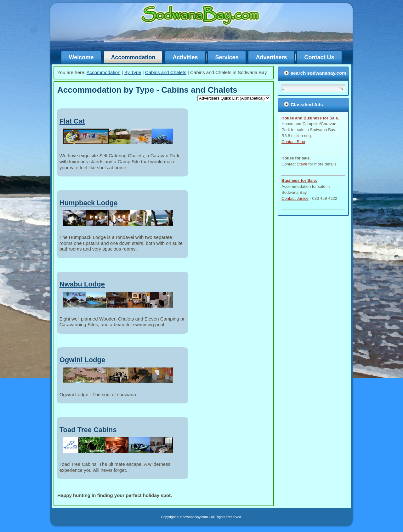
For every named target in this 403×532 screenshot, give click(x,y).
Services (227, 57)
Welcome (81, 57)
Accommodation (133, 57)
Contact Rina (293, 142)
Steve (302, 164)
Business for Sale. (299, 180)
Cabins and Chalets (166, 72)
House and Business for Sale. (310, 118)
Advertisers (271, 57)
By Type (133, 72)
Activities (185, 57)
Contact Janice (295, 198)
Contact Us (319, 57)
